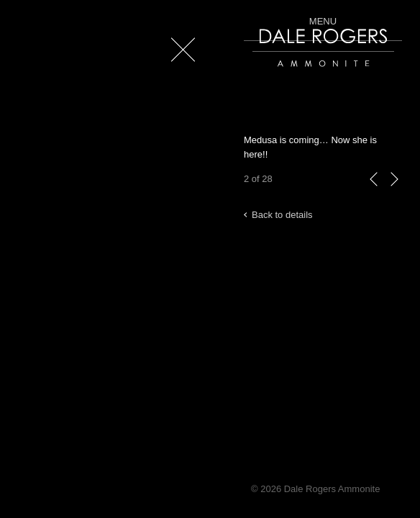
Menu (323, 21)
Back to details (282, 215)
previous (374, 194)
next (394, 194)
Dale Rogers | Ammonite (303, 74)
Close (180, 72)
